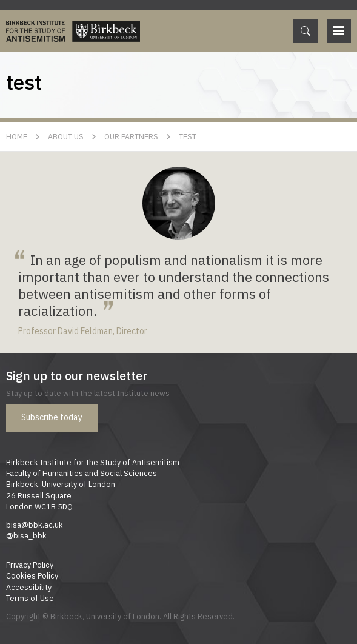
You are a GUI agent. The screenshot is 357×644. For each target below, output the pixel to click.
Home (17, 136)
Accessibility (29, 587)
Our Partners (131, 136)
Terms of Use (30, 598)
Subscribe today (52, 417)
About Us (66, 136)
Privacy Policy (30, 565)
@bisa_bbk (26, 535)
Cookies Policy (32, 575)
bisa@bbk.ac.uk (35, 525)
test (188, 136)
